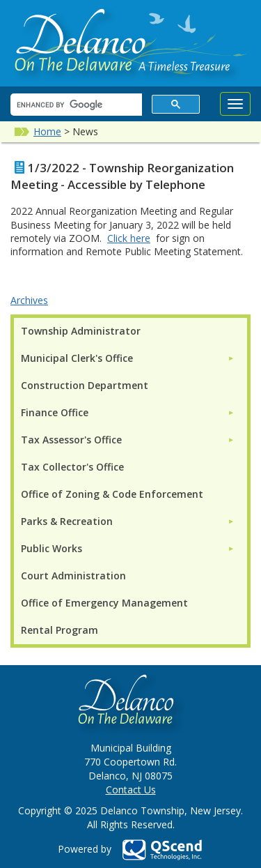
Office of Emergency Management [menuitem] (104, 603)
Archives (29, 300)
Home (47, 131)
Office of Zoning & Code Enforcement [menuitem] (112, 494)
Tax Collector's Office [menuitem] (72, 467)
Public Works (52, 548)
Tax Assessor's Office (71, 440)
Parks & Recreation (67, 521)
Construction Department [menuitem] (85, 385)
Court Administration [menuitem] (73, 576)
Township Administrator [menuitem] (81, 331)
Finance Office (55, 412)
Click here (129, 238)
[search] (75, 105)
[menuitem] (128, 358)
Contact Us (131, 790)
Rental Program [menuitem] (60, 630)
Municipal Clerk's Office (77, 358)
